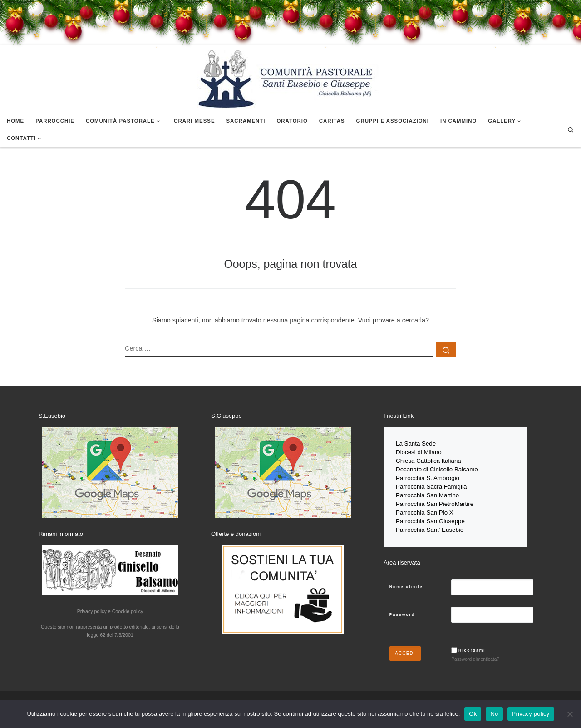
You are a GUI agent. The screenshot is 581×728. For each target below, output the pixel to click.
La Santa (409, 443)
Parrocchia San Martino (427, 493)
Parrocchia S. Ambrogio (428, 476)
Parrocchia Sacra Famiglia (431, 484)
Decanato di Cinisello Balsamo (437, 468)
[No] (570, 714)
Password (402, 609)
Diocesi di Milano (419, 452)
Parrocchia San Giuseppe (430, 517)
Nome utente (406, 582)
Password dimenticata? (475, 655)
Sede (430, 443)
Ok (473, 714)
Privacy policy (531, 714)
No (494, 714)
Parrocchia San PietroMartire (435, 501)
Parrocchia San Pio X (425, 509)
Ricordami (472, 645)
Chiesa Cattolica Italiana (428, 460)
